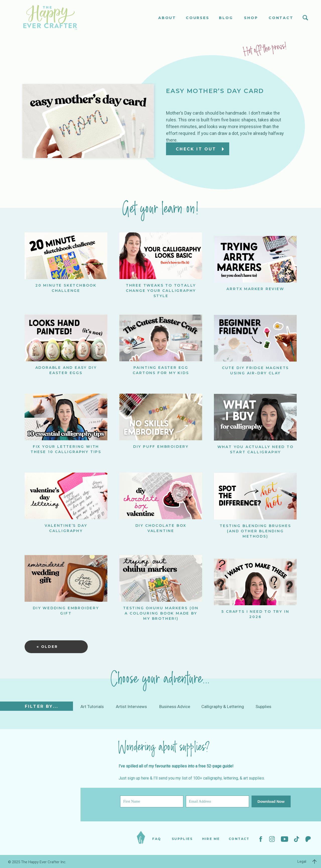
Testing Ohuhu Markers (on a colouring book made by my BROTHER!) (161, 613)
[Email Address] (217, 801)
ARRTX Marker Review (255, 289)
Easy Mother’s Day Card (215, 91)
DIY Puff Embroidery (161, 447)
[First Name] (152, 801)
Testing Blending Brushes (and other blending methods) (255, 531)
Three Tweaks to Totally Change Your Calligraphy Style (161, 291)
